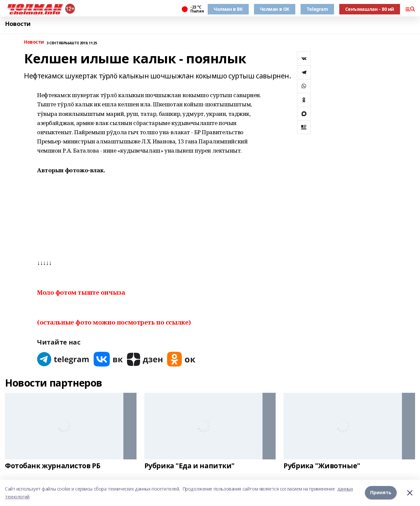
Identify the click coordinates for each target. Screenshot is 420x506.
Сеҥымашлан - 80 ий (370, 9)
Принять (381, 493)
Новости (18, 24)
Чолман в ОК (275, 9)
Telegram (317, 9)
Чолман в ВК (228, 9)
